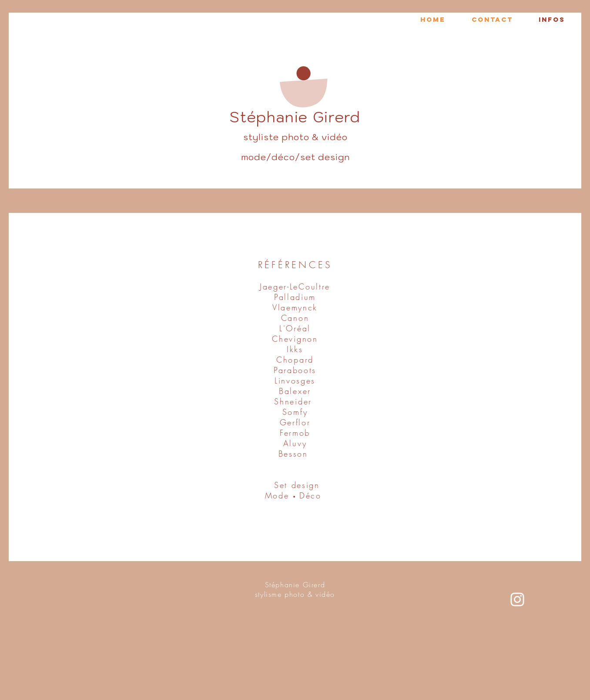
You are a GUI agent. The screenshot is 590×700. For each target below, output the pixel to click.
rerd (345, 117)
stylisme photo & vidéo (295, 594)
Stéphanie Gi (279, 117)
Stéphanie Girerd (295, 585)
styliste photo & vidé (293, 137)
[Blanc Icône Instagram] (517, 599)
